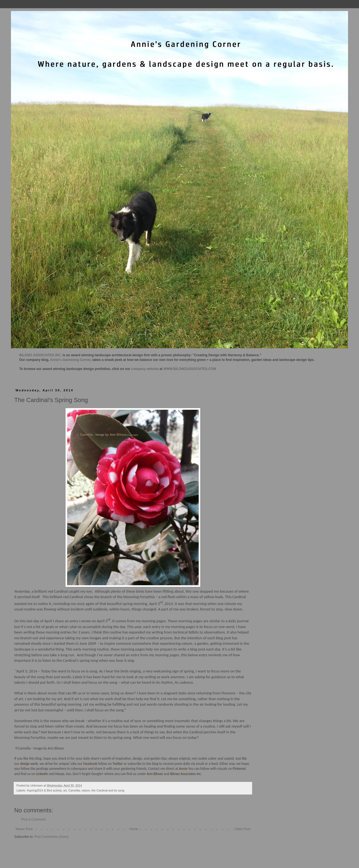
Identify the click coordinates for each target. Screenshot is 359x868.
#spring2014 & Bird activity (44, 790)
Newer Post (24, 829)
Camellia (74, 790)
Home (134, 829)
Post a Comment (33, 819)
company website (145, 369)
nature (86, 790)
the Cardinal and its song (108, 790)
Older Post (242, 829)
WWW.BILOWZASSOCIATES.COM (190, 369)
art (65, 790)
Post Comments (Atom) (51, 837)
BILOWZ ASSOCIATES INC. (40, 355)
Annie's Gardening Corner (70, 360)
